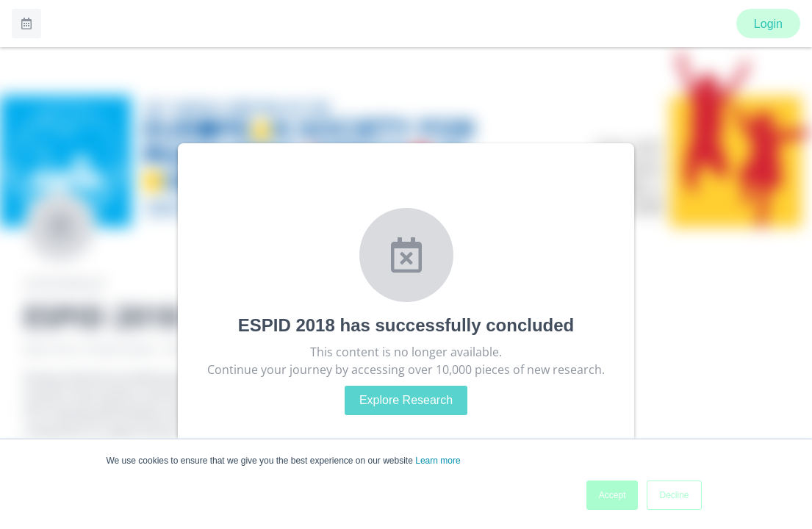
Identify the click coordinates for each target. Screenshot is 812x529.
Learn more (438, 461)
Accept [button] (612, 495)
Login (768, 24)
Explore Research (406, 400)
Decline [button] (674, 495)
